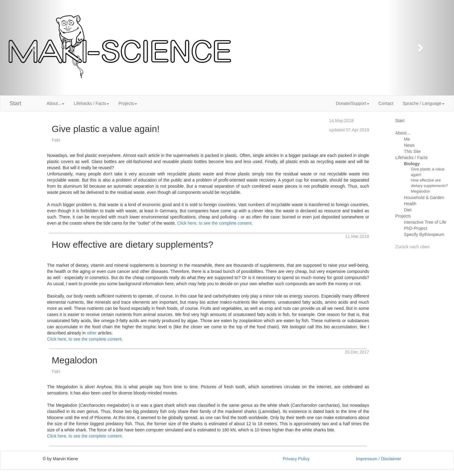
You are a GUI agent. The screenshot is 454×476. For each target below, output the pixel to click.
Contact (386, 103)
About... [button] (55, 103)
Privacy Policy (296, 459)
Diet (408, 210)
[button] (34, 48)
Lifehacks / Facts (411, 158)
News (409, 145)
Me (407, 139)
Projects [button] (128, 103)
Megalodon (420, 191)
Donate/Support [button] (353, 103)
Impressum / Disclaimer (379, 459)
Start (15, 103)
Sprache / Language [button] (424, 103)
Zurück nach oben (412, 247)
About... (403, 133)
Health (410, 204)
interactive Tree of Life (425, 222)
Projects (403, 216)
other (92, 333)
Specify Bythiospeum (424, 234)
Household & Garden (424, 198)
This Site (412, 151)
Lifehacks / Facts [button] (91, 103)
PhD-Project (415, 228)
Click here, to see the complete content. (215, 223)
